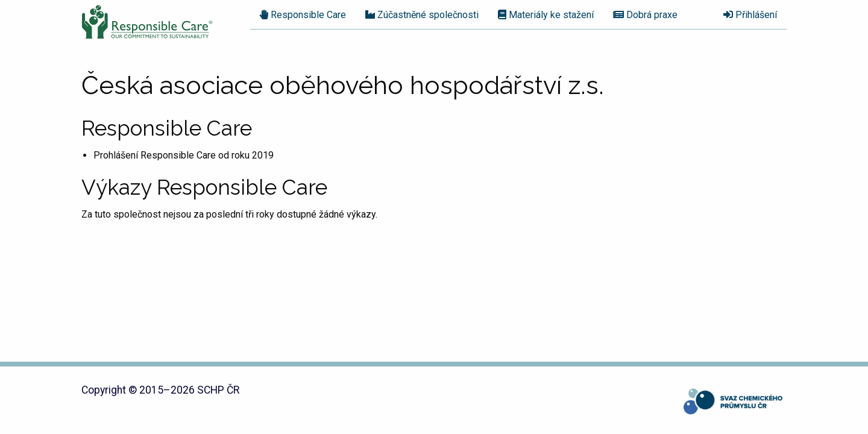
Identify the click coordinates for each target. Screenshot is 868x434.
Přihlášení (750, 15)
